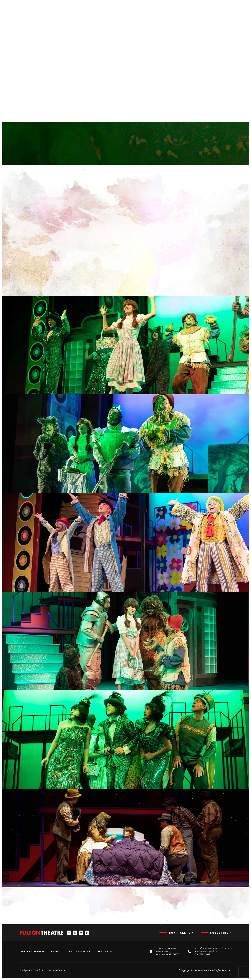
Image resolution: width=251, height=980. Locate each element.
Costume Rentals (56, 970)
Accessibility (80, 951)
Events (57, 951)
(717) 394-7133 (216, 951)
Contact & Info (32, 951)
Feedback (105, 951)
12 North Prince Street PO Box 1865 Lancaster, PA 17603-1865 (168, 951)
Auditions (40, 970)
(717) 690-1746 (206, 954)
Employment (26, 970)
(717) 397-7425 (225, 948)
